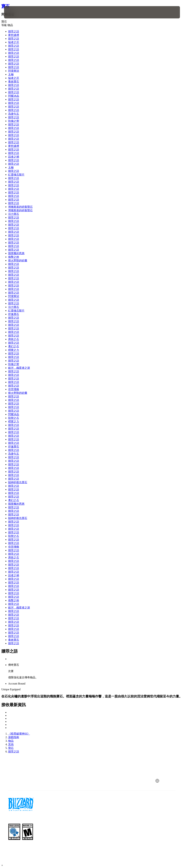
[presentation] (14, 12)
